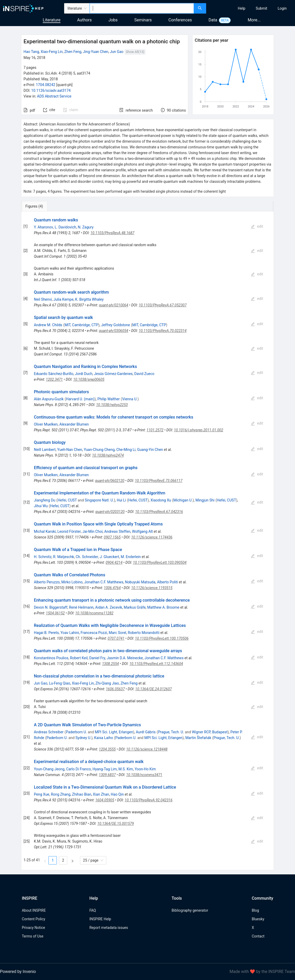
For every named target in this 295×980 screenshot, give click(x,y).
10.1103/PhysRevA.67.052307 (163, 305)
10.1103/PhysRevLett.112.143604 (156, 664)
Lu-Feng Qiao (60, 683)
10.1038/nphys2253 (112, 405)
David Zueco (144, 374)
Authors (84, 20)
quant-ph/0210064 (114, 305)
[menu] (251, 8)
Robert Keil (79, 658)
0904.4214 (114, 562)
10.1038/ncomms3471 (144, 775)
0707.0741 (116, 638)
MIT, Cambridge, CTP (81, 325)
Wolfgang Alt (142, 531)
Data (213, 20)
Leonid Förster (69, 531)
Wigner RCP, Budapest (210, 732)
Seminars (143, 20)
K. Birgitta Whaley (89, 299)
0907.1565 (112, 537)
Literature (52, 20)
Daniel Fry (97, 658)
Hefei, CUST (67, 500)
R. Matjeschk (64, 557)
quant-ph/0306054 (113, 331)
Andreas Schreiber (49, 732)
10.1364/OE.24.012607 (153, 689)
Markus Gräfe (135, 607)
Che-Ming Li (126, 450)
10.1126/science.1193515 (152, 588)
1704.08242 (46, 85)
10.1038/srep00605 (89, 379)
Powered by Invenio (18, 972)
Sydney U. (84, 738)
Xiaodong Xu (161, 500)
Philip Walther (109, 399)
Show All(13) (135, 52)
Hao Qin (117, 794)
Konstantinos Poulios (51, 658)
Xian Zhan (101, 794)
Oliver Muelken (46, 424)
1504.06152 (55, 613)
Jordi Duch (84, 374)
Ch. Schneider (87, 557)
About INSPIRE (34, 910)
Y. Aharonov (44, 227)
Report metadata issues (109, 928)
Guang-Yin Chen (150, 450)
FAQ (93, 910)
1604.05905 (105, 800)
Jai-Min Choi (93, 531)
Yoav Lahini (70, 633)
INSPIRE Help (100, 919)
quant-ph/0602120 (110, 481)
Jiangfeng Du (45, 500)
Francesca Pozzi (94, 633)
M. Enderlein (131, 557)
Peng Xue (42, 794)
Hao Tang (31, 52)
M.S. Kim (126, 769)
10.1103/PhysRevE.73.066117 (159, 481)
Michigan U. (183, 500)
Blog (255, 910)
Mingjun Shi (205, 500)
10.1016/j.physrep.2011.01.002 (198, 430)
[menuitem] (242, 8)
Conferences (180, 20)
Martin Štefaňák (198, 738)
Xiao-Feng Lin (52, 52)
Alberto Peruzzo (47, 582)
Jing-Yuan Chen (96, 52)
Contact (258, 936)
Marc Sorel (117, 633)
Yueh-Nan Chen (70, 450)
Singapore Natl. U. (99, 500)
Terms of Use (33, 936)
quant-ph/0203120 (110, 512)
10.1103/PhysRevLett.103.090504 (160, 562)
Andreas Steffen (117, 531)
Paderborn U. (76, 732)
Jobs (113, 20)
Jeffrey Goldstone (116, 325)
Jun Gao (117, 52)
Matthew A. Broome (163, 607)
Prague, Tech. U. (171, 732)
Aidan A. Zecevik (109, 607)
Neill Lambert (45, 450)
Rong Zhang (61, 794)
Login (282, 8)
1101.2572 (155, 430)
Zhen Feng (73, 52)
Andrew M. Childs (48, 325)
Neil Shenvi (43, 299)
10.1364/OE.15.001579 (115, 824)
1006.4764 (112, 588)
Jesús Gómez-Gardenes (113, 374)
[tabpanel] (147, 541)
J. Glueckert (109, 557)
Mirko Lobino (72, 582)
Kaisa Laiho (103, 738)
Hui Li (121, 500)
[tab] (38, 206)
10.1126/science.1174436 (152, 537)
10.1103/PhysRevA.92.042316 (149, 800)
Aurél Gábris (146, 732)
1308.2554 (110, 664)
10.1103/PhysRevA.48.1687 (112, 233)
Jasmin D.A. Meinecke (125, 658)
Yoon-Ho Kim (145, 769)
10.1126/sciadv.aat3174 (51, 90)
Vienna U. (130, 399)
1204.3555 (107, 749)
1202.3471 (54, 379)
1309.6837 (107, 775)
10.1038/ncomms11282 (94, 613)
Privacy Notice (33, 928)
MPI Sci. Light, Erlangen (114, 732)
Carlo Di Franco (79, 769)
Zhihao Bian (82, 794)
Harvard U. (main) (80, 399)
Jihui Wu (41, 506)
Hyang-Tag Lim (105, 769)
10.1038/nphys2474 (108, 455)
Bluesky (258, 919)
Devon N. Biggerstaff (51, 607)
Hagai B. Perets (46, 633)
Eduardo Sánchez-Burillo (54, 374)
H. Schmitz (43, 557)
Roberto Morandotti (144, 633)
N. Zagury (86, 227)
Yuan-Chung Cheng (99, 450)
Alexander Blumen (74, 424)
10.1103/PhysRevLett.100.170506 (162, 638)
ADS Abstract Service (54, 96)
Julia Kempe (63, 299)
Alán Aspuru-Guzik (49, 399)
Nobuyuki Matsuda (140, 582)
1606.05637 (115, 689)
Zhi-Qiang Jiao (107, 683)
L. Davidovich (66, 227)
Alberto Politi (167, 582)
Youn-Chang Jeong (49, 769)
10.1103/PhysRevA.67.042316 (159, 512)
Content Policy (34, 919)
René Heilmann (81, 607)
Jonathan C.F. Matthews (104, 582)
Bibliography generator (190, 910)
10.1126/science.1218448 (147, 749)
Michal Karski (45, 531)
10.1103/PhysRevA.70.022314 (163, 331)
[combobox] (142, 8)
